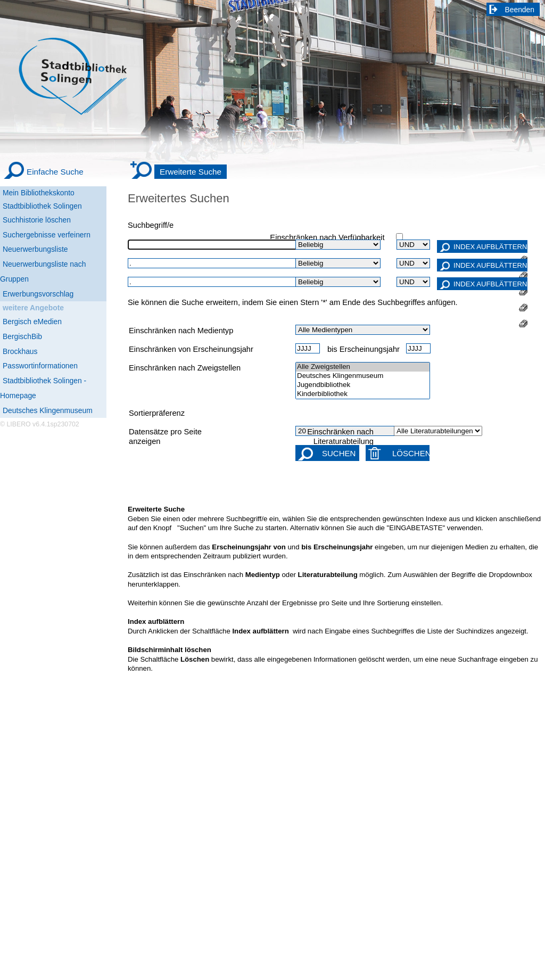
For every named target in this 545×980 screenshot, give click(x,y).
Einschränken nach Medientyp (181, 331)
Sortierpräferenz (157, 413)
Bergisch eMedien (32, 322)
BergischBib (22, 336)
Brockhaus (20, 351)
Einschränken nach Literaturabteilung (340, 437)
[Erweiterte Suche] (179, 172)
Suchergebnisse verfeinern (47, 235)
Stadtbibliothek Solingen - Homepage (43, 388)
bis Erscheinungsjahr (364, 349)
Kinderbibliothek (363, 394)
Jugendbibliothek (363, 385)
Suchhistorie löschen (37, 220)
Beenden (520, 10)
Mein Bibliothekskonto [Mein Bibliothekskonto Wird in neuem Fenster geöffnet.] (39, 193)
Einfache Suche (55, 172)
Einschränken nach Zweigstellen (185, 368)
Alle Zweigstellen (363, 367)
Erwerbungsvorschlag (38, 294)
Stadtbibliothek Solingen (42, 206)
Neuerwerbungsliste (35, 249)
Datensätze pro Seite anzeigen (165, 437)
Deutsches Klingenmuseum (48, 410)
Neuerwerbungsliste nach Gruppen (43, 271)
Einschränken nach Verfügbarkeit (327, 237)
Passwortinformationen (40, 366)
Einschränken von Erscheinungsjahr (191, 349)
